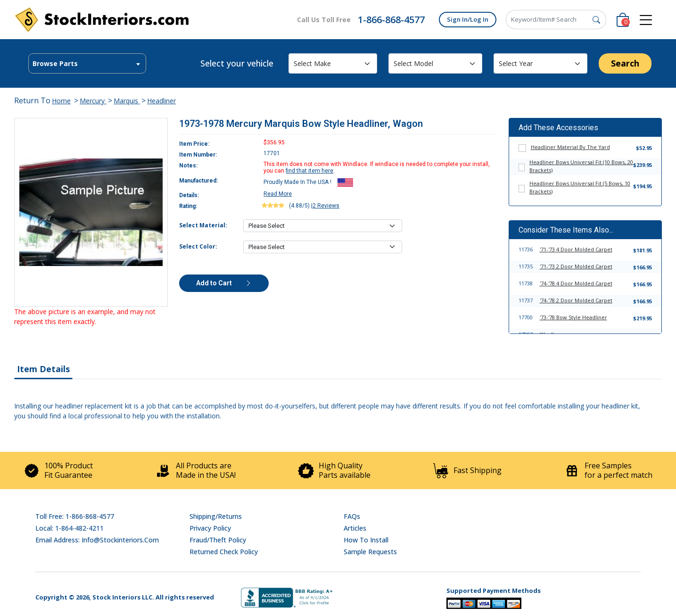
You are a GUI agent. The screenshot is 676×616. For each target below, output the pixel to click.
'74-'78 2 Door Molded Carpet (576, 300)
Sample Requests (370, 552)
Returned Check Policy (224, 552)
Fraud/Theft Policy (218, 540)
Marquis (127, 101)
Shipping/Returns (216, 516)
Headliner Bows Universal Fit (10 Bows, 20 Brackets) (581, 166)
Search (625, 63)
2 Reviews (326, 206)
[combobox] (87, 63)
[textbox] (87, 64)
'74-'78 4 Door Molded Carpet (576, 283)
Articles (355, 528)
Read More (278, 194)
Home (61, 101)
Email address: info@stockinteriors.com (97, 540)
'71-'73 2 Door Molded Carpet (576, 266)
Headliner (161, 101)
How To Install (366, 540)
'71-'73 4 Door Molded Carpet (576, 249)
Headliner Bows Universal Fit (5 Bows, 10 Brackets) (580, 187)
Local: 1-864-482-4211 (70, 528)
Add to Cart (224, 283)
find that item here (309, 171)
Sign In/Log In (468, 19)
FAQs (352, 516)
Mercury (93, 101)
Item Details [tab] (43, 369)
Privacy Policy (210, 528)
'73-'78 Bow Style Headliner (573, 317)
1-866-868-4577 (391, 20)
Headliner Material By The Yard (570, 147)
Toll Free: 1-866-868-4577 (75, 516)
